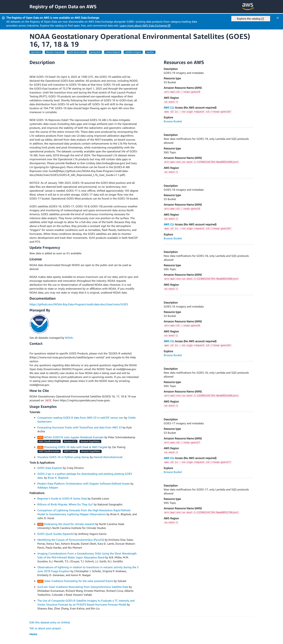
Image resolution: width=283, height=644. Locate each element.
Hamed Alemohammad (108, 457)
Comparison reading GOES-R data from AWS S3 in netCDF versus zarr (80, 418)
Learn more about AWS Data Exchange (145, 25)
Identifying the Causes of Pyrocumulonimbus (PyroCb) (71, 540)
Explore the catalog (250, 19)
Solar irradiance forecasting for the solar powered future (79, 581)
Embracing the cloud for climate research (69, 524)
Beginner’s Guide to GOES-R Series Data (62, 498)
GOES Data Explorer (50, 468)
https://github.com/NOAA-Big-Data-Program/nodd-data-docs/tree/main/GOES (79, 304)
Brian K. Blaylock (58, 478)
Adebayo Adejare (48, 487)
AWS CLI (169, 107)
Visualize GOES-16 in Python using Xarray (63, 457)
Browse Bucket (173, 121)
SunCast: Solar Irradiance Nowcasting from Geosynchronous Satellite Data (83, 587)
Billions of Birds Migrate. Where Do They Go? (65, 504)
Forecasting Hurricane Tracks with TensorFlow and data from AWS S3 (80, 427)
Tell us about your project (45, 628)
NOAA (69, 338)
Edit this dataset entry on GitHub (50, 622)
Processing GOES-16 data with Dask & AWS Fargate (76, 447)
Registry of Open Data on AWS (63, 6)
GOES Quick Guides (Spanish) (56, 534)
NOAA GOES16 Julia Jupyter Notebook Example (74, 437)
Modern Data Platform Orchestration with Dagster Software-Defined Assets (84, 483)
